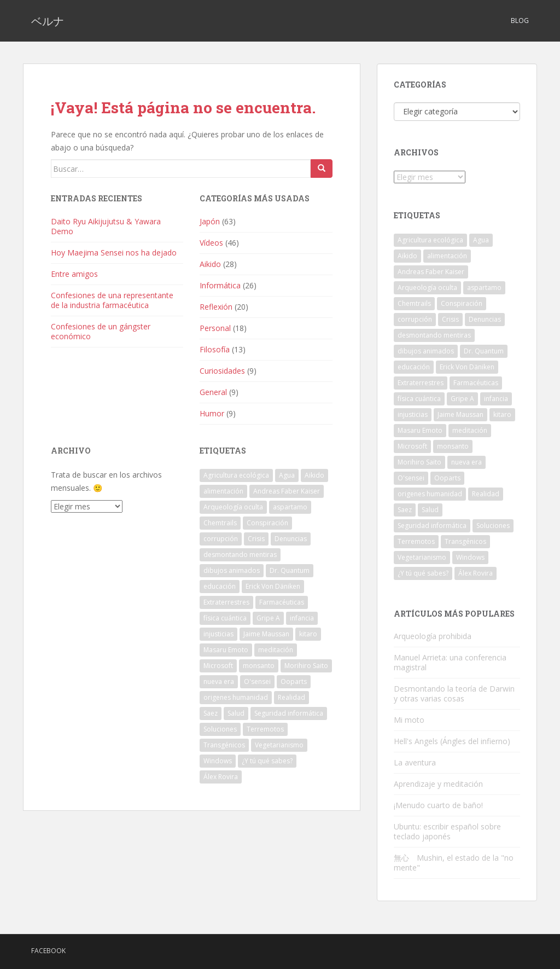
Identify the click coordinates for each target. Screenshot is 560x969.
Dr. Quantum (290, 570)
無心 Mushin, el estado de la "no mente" (454, 863)
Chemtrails (220, 523)
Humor (212, 413)
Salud (236, 713)
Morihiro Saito (306, 666)
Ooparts (294, 681)
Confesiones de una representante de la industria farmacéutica (112, 300)
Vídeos (211, 243)
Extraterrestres (226, 602)
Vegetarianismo (279, 745)
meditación (276, 650)
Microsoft (218, 666)
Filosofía (215, 349)
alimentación (223, 491)
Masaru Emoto (226, 650)
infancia (302, 618)
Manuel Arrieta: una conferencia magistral (450, 662)
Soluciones (220, 729)
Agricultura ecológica (236, 475)
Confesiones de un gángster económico (101, 331)
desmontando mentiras (240, 555)
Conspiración (267, 523)
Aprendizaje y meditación (438, 784)
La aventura (415, 762)
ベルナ (48, 21)
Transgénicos (224, 745)
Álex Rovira (221, 777)
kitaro (308, 634)
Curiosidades (222, 371)
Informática (220, 285)
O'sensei (257, 681)
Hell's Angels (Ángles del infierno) (452, 741)
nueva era (219, 681)
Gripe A (268, 618)
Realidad (291, 697)
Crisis (256, 539)
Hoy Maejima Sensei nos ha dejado (114, 253)
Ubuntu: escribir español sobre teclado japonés (447, 831)
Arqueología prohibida (433, 636)
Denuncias (291, 539)
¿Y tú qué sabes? (267, 761)
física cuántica (225, 618)
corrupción (221, 539)
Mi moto (409, 720)
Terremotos (265, 729)
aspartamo (290, 507)
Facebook (48, 951)
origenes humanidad (236, 697)
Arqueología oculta (233, 507)
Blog (520, 21)
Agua (287, 475)
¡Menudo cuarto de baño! (438, 805)
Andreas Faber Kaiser (287, 491)
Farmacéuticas (282, 602)
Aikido (210, 264)
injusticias (218, 634)
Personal (215, 328)
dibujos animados (232, 570)
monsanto (259, 666)
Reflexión (216, 307)
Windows (218, 761)
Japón (210, 221)
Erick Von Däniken (273, 586)
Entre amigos (74, 274)
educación (220, 586)
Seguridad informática (289, 713)
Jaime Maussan (266, 634)
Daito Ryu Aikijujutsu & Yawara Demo (106, 226)
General (213, 392)
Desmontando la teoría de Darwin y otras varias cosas (454, 694)
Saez (211, 713)
